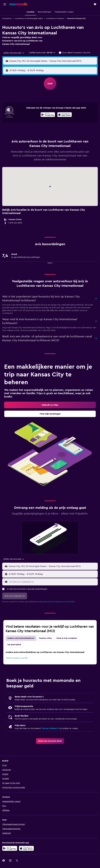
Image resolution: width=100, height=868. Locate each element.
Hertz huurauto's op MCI (17, 658)
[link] (50, 405)
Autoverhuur (7, 18)
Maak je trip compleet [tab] (67, 638)
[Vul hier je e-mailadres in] (53, 582)
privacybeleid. (70, 602)
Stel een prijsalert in (50, 728)
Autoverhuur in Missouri (55, 18)
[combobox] (14, 53)
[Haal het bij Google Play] (48, 115)
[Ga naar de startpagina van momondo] (18, 4)
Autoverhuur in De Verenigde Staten (29, 18)
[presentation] (65, 115)
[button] (5, 4)
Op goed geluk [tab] (14, 645)
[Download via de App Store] (65, 115)
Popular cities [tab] (45, 638)
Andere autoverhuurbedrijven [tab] (21, 638)
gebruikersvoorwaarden (52, 602)
